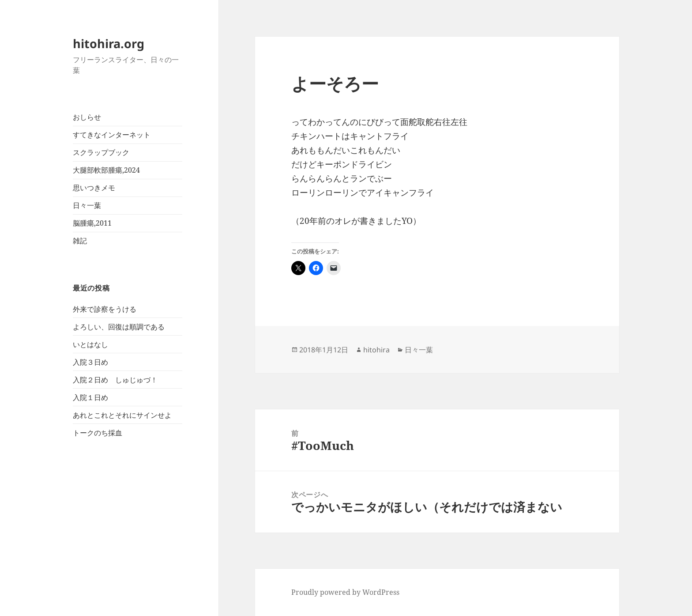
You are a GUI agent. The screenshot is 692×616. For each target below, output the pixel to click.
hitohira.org (109, 43)
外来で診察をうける (105, 309)
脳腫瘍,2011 (92, 223)
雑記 (80, 241)
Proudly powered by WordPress (345, 592)
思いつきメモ (94, 188)
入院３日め (90, 362)
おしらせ (87, 117)
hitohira (376, 350)
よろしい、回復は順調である (119, 327)
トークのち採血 (98, 433)
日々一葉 (87, 205)
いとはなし (90, 344)
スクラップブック (101, 152)
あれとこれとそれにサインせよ (122, 415)
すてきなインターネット (112, 135)
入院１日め (90, 397)
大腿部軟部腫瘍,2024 (106, 170)
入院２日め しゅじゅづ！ (115, 380)
